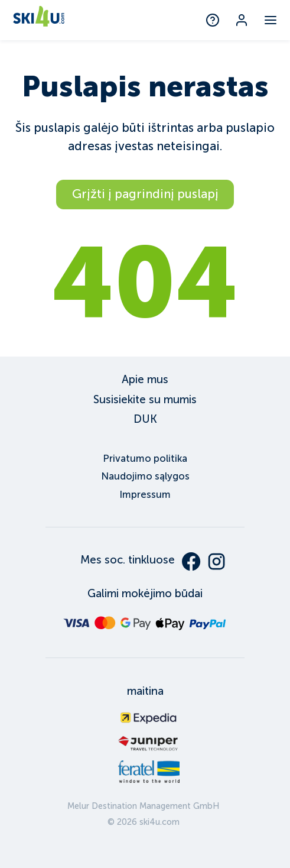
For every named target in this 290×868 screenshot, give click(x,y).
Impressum (145, 495)
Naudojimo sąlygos (145, 476)
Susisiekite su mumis (145, 399)
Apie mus (145, 379)
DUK (145, 419)
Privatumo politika (145, 459)
